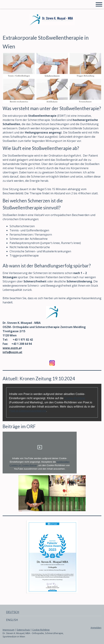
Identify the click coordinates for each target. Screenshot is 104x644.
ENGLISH (12, 620)
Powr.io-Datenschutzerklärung (28, 411)
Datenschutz (23, 630)
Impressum (9, 630)
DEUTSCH (13, 612)
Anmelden (96, 628)
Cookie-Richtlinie (75, 398)
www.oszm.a (12, 348)
